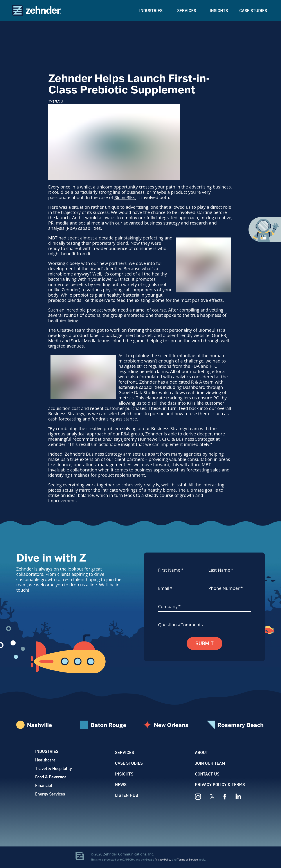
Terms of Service (187, 860)
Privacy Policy (163, 860)
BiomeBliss (126, 197)
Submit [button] (204, 644)
